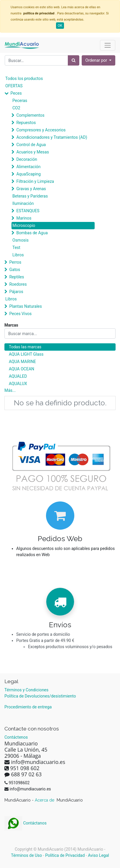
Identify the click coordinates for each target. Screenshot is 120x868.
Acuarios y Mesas (32, 152)
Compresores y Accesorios (41, 130)
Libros (18, 255)
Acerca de (45, 800)
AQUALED (18, 376)
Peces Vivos (20, 314)
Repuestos (26, 123)
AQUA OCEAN (22, 369)
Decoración (27, 159)
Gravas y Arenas (31, 189)
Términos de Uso (26, 855)
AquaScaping (28, 174)
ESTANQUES (28, 211)
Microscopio (24, 225)
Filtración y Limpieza (35, 181)
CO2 (16, 108)
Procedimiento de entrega (28, 707)
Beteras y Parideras (30, 196)
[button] (99, 60)
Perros (15, 262)
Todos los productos (24, 78)
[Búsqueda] (74, 60)
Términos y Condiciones (26, 690)
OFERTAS (14, 86)
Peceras (20, 101)
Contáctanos (26, 823)
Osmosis (20, 240)
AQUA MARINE (22, 362)
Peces (16, 93)
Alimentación (28, 167)
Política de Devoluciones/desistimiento (40, 696)
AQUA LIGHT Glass (26, 354)
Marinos (24, 218)
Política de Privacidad (65, 855)
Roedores (18, 284)
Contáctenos (16, 737)
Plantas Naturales (26, 306)
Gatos (15, 270)
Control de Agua (31, 145)
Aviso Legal (98, 855)
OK (60, 26)
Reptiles (17, 277)
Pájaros (16, 292)
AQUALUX (18, 384)
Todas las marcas (25, 347)
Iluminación (23, 203)
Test (16, 247)
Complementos (30, 115)
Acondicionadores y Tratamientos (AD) (52, 137)
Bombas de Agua (32, 233)
